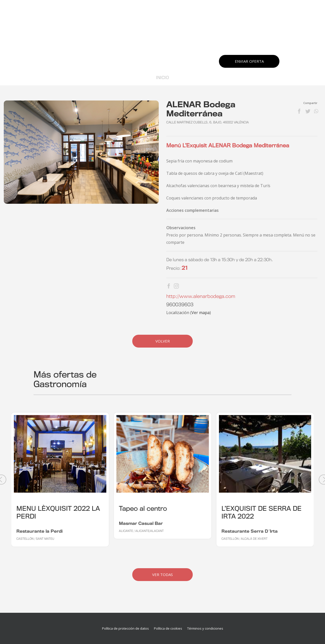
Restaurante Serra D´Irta (250, 531)
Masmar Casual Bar (141, 524)
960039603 (180, 305)
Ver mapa (201, 313)
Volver (163, 341)
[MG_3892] (81, 152)
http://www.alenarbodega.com (201, 297)
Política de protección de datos (125, 628)
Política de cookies (168, 628)
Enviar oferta (249, 61)
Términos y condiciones (205, 628)
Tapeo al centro (143, 509)
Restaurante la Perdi (40, 531)
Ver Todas (162, 574)
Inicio (162, 78)
